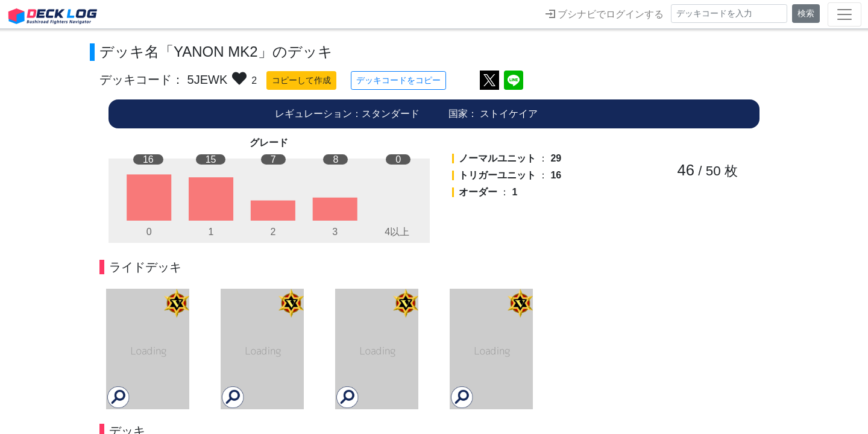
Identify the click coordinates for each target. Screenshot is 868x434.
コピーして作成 (301, 80)
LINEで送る (514, 80)
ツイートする (489, 80)
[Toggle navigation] (844, 14)
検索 (806, 13)
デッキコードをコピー (398, 80)
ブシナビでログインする (605, 14)
